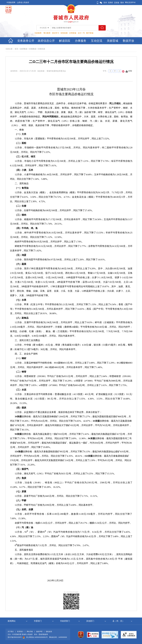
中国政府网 (11, 2)
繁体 (122, 3)
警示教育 (47, 33)
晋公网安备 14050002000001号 (37, 637)
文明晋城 (73, 33)
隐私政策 (49, 632)
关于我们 (11, 632)
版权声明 (39, 632)
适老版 (117, 3)
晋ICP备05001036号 (15, 637)
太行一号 (81, 33)
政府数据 (24, 49)
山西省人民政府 (23, 2)
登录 (105, 3)
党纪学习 (55, 33)
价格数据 (33, 49)
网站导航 (30, 632)
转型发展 (64, 33)
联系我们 (20, 632)
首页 (16, 49)
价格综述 (42, 49)
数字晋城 (90, 33)
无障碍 (110, 3)
